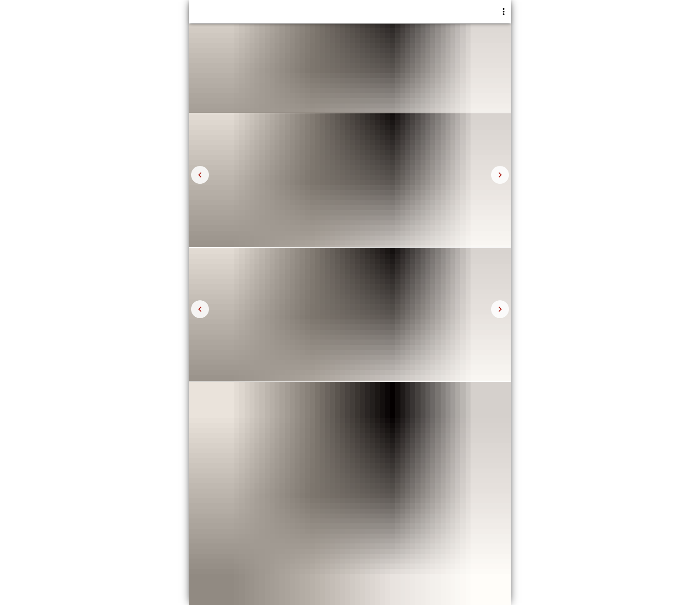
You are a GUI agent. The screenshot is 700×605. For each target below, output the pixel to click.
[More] (504, 12)
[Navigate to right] (500, 175)
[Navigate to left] (200, 175)
